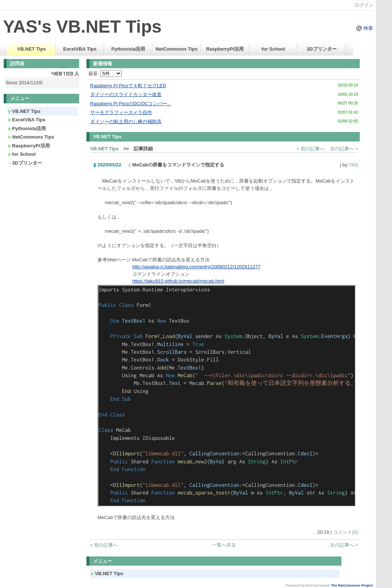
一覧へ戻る (224, 545)
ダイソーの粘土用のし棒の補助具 (126, 122)
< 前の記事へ (311, 149)
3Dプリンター (322, 49)
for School (273, 49)
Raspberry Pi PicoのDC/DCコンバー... (131, 104)
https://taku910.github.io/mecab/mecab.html (178, 281)
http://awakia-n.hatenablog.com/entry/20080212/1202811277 (197, 267)
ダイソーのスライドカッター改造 (126, 94)
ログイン (364, 5)
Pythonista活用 (128, 49)
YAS (353, 165)
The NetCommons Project (352, 585)
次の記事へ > (344, 149)
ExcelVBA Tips (80, 49)
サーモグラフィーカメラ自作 (121, 112)
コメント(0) (345, 532)
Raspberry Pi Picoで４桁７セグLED (128, 86)
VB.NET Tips (32, 49)
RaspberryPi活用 (225, 49)
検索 (365, 28)
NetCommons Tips (177, 49)
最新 (105, 73)
